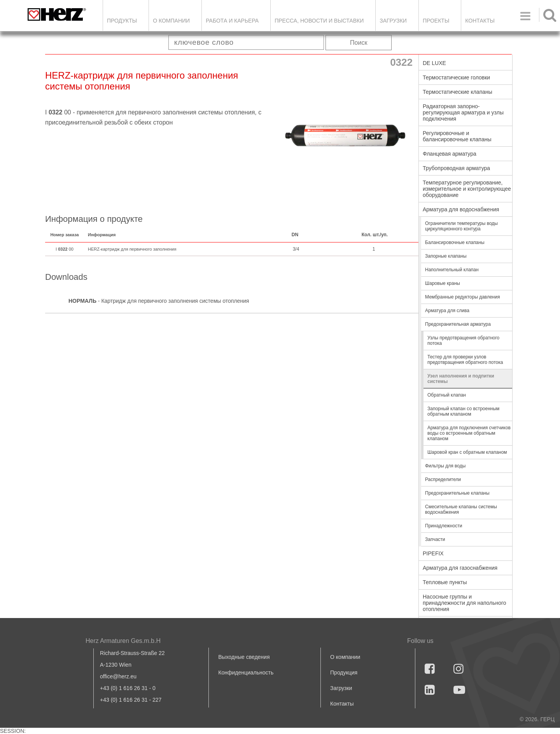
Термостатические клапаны (458, 92)
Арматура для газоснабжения (460, 568)
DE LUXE (434, 63)
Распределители (443, 479)
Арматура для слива (447, 311)
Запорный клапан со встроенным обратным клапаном (463, 411)
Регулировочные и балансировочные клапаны (457, 136)
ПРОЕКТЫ (436, 21)
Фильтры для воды (445, 466)
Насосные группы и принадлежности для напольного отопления (465, 603)
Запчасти (435, 539)
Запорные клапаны (446, 256)
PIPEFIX (433, 553)
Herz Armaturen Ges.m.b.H (123, 641)
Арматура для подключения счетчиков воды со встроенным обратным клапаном (469, 433)
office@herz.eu (118, 676)
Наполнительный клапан (452, 270)
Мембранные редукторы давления (462, 297)
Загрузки (341, 688)
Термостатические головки (456, 77)
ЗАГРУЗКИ (393, 21)
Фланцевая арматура (450, 154)
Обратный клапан (447, 395)
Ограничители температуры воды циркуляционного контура (461, 226)
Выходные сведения (244, 657)
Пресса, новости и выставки (319, 21)
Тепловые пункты (445, 582)
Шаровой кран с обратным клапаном (467, 452)
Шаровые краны (443, 283)
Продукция (344, 673)
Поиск (359, 43)
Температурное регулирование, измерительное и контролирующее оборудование (467, 189)
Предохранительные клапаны (457, 493)
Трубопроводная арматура (456, 168)
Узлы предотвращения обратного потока (463, 341)
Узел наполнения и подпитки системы (461, 379)
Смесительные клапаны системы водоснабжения (461, 509)
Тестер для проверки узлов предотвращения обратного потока (465, 360)
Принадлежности (444, 526)
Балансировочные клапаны (455, 242)
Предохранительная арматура (458, 324)
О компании (171, 21)
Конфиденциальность (246, 673)
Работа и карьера (232, 21)
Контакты (480, 21)
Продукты (122, 21)
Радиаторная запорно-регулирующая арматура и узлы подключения (463, 112)
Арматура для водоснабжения (461, 209)
